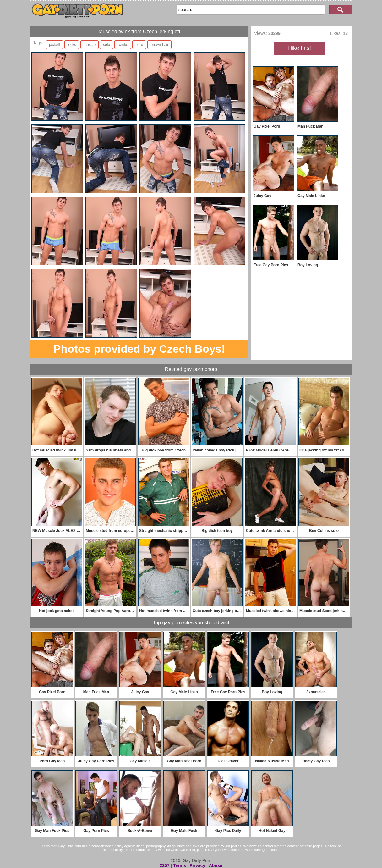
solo (106, 45)
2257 (164, 865)
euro (139, 45)
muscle (90, 45)
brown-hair (159, 45)
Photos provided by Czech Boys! (139, 349)
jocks (72, 45)
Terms (180, 865)
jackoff (54, 45)
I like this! (299, 48)
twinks (123, 45)
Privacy (197, 865)
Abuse (216, 865)
